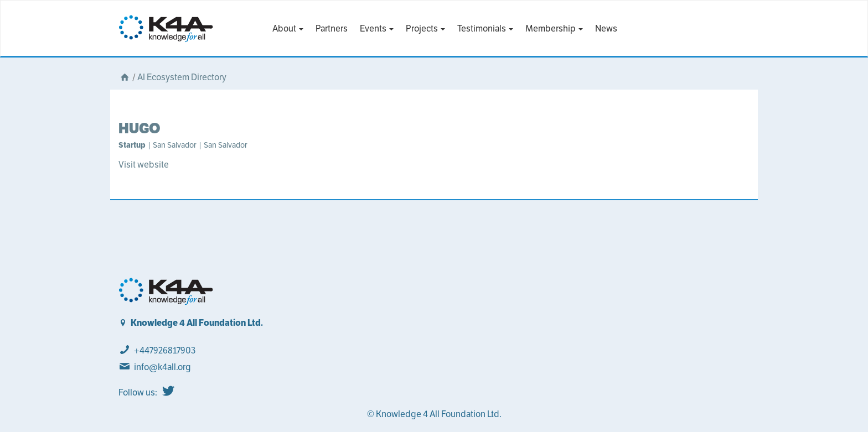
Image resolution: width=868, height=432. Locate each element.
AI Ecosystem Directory (182, 77)
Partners (332, 28)
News (606, 28)
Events (377, 28)
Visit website (144, 165)
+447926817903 (165, 350)
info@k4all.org (162, 367)
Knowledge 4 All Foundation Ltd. (197, 323)
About (288, 28)
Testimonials (485, 28)
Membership (554, 28)
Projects (425, 28)
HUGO (139, 128)
